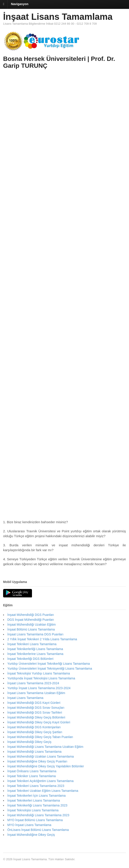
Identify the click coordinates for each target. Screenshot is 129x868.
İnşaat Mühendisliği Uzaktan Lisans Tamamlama (41, 756)
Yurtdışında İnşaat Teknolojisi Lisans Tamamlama (41, 678)
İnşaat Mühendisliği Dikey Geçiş (29, 742)
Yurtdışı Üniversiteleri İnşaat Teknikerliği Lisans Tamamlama (49, 664)
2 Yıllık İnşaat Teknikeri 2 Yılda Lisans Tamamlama (42, 639)
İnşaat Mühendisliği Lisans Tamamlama (34, 752)
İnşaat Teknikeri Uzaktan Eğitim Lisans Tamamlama (43, 791)
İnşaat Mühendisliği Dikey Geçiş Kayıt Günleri (39, 722)
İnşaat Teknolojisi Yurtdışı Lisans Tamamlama (39, 673)
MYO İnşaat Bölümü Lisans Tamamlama (35, 820)
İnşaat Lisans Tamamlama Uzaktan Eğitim (36, 693)
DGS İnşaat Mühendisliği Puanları (31, 620)
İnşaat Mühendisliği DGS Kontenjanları (34, 727)
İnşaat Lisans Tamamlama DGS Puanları (35, 634)
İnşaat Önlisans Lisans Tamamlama (32, 771)
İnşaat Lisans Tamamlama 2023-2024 (33, 683)
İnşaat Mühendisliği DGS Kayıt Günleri (34, 703)
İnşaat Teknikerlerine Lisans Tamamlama (35, 654)
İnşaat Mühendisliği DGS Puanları (31, 615)
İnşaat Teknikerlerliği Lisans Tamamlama (35, 649)
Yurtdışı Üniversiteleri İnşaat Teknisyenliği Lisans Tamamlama (50, 668)
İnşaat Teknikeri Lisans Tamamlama (32, 644)
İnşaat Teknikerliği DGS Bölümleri (30, 659)
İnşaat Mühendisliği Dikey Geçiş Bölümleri (36, 717)
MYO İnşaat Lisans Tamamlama (29, 825)
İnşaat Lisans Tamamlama (58, 17)
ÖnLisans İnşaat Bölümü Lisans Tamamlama (38, 830)
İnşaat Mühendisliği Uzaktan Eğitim (32, 625)
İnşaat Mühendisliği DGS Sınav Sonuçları (36, 708)
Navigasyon (20, 4)
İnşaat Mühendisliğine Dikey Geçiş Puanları (37, 761)
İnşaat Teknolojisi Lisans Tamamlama (33, 810)
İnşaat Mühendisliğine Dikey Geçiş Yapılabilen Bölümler (46, 766)
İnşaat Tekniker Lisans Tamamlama (32, 776)
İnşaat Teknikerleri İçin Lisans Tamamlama (37, 796)
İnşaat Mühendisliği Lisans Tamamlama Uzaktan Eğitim (45, 747)
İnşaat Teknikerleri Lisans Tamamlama (34, 800)
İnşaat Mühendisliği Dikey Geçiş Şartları (35, 732)
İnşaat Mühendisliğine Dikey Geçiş (31, 835)
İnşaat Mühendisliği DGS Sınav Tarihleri (35, 712)
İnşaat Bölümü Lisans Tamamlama (31, 629)
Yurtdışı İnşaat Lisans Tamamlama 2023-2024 (39, 688)
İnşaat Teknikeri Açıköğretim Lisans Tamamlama (40, 781)
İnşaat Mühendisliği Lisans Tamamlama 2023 (38, 815)
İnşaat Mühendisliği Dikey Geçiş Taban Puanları (40, 737)
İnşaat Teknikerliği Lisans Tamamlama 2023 (37, 805)
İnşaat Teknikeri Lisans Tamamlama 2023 (36, 786)
